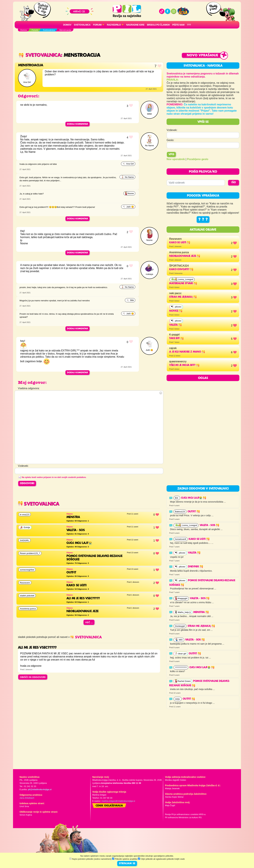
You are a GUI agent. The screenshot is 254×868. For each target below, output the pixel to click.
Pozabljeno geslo (198, 159)
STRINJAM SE (127, 864)
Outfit (194, 512)
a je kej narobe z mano (187, 352)
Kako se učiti (180, 243)
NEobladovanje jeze (185, 256)
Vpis (171, 155)
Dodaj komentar (78, 124)
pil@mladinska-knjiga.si (40, 789)
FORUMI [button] (97, 25)
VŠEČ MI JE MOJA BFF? (184, 365)
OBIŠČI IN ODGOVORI (33, 677)
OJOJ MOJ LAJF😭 (194, 498)
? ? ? (203, 220)
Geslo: (170, 140)
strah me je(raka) (183, 297)
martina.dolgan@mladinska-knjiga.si (118, 801)
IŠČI (234, 183)
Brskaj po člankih (158, 25)
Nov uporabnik (176, 159)
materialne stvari (183, 284)
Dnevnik (195, 567)
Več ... (89, 622)
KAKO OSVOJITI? (181, 270)
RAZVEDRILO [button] (114, 25)
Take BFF (176, 338)
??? (189, 25)
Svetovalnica (82, 25)
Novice (176, 311)
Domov (67, 25)
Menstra (201, 612)
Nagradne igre (135, 25)
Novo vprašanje (202, 55)
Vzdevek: (172, 130)
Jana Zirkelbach (27, 798)
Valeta (175, 325)
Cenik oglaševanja (109, 806)
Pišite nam (178, 25)
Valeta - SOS (209, 525)
